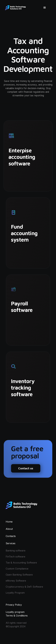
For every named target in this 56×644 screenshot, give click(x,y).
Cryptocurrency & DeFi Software (24, 587)
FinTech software (15, 557)
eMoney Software (16, 581)
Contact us (26, 470)
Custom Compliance (17, 569)
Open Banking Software (19, 575)
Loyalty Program (15, 593)
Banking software (16, 551)
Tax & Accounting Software (21, 563)
